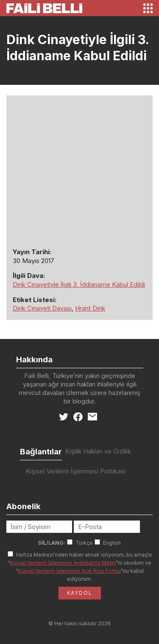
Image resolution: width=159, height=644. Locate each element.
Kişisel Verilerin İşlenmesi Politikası (76, 471)
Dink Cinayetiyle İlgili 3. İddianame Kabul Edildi (79, 284)
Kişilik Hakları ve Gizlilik (98, 451)
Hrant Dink (90, 308)
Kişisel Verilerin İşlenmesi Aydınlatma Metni (63, 563)
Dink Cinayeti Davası (42, 308)
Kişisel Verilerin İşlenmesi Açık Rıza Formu (69, 571)
